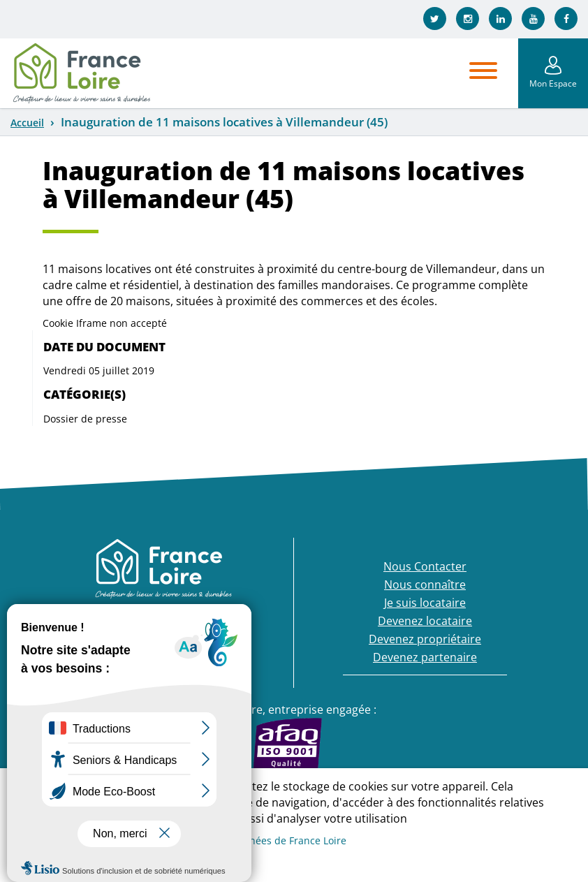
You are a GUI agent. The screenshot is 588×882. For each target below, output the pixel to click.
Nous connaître (425, 585)
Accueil (27, 123)
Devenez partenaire (425, 657)
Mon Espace (553, 83)
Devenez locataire (425, 621)
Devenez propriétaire (425, 639)
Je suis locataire (425, 603)
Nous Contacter (425, 566)
